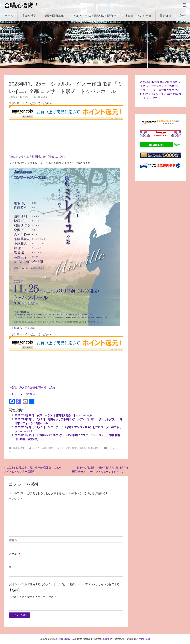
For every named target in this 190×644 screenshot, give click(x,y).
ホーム (9, 16)
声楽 (51, 448)
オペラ (36, 448)
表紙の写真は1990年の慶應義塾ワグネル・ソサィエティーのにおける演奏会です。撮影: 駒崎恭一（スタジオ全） (161, 90)
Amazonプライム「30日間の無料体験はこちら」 (37, 157)
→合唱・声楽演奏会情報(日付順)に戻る (32, 388)
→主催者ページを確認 (22, 328)
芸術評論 (166, 16)
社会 (183, 16)
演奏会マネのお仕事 (138, 16)
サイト (13, 567)
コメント (16, 499)
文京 (67, 448)
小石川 (59, 448)
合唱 (44, 448)
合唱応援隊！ (22, 5)
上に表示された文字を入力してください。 (34, 597)
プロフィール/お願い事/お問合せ (94, 16)
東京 (74, 448)
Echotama (42, 97)
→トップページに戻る (22, 394)
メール (14, 554)
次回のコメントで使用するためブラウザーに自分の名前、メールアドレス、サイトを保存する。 (65, 584)
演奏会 (82, 448)
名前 (13, 540)
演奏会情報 (29, 16)
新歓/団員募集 (54, 16)
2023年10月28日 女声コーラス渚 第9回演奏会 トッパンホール (53, 415)
